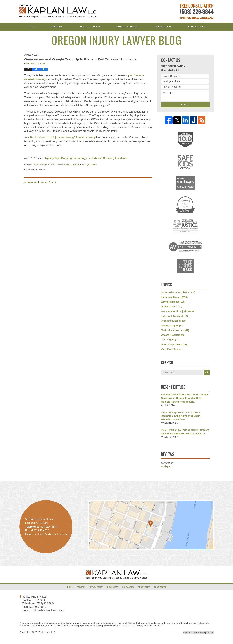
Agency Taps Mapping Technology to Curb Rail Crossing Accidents (86, 158)
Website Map (144, 587)
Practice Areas (127, 27)
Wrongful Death (89, 164)
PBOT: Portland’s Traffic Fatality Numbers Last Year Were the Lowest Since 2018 (185, 432)
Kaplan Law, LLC (47, 632)
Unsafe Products (173, 335)
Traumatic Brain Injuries (177, 311)
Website (57, 27)
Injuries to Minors (174, 297)
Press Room (163, 27)
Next (53, 182)
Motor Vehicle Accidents (45, 164)
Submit (185, 105)
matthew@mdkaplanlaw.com (47, 610)
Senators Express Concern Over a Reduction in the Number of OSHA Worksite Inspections (181, 416)
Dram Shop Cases (174, 344)
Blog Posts (160, 587)
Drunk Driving (172, 307)
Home (31, 27)
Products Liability (174, 321)
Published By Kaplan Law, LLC (197, 12)
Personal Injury (172, 325)
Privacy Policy (96, 587)
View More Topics (171, 349)
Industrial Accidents (175, 316)
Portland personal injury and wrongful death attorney (63, 137)
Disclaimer (113, 587)
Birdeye (165, 466)
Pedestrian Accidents (68, 164)
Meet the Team (90, 27)
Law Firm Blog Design (198, 633)
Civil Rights (170, 340)
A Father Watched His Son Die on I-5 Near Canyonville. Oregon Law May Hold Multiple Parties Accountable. (185, 398)
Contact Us (196, 27)
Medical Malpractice (175, 330)
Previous (31, 182)
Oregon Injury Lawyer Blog (58, 11)
